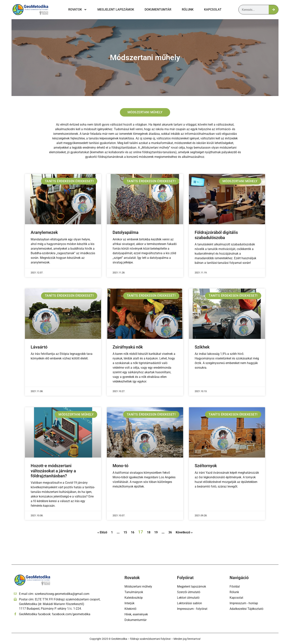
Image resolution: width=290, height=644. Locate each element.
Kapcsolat (213, 10)
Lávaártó (39, 347)
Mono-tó (120, 466)
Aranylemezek (44, 233)
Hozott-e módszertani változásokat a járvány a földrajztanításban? (53, 471)
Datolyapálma (126, 233)
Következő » (184, 533)
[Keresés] (274, 10)
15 (125, 533)
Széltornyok (206, 466)
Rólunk (188, 10)
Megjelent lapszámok (116, 10)
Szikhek (202, 347)
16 (133, 533)
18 (149, 533)
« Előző (102, 533)
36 (170, 533)
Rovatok (78, 10)
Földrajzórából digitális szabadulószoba (216, 235)
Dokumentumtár (158, 10)
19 (156, 533)
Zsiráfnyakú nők (128, 347)
